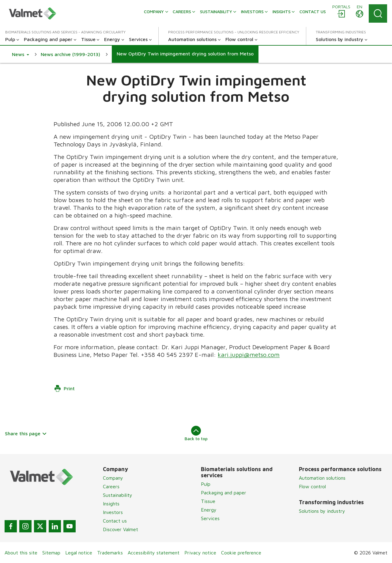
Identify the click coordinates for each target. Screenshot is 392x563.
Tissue (208, 501)
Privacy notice (200, 553)
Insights (111, 504)
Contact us (115, 521)
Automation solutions (322, 478)
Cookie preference (241, 553)
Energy (209, 510)
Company (113, 478)
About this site (21, 553)
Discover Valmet (121, 529)
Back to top (196, 433)
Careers (111, 486)
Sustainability (118, 495)
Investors (113, 512)
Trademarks (110, 553)
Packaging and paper (224, 493)
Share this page (26, 433)
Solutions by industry (322, 511)
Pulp (206, 484)
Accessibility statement (154, 553)
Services (210, 518)
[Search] (378, 13)
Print (64, 388)
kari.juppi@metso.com (249, 355)
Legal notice (79, 553)
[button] (21, 54)
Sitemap (51, 553)
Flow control (312, 486)
